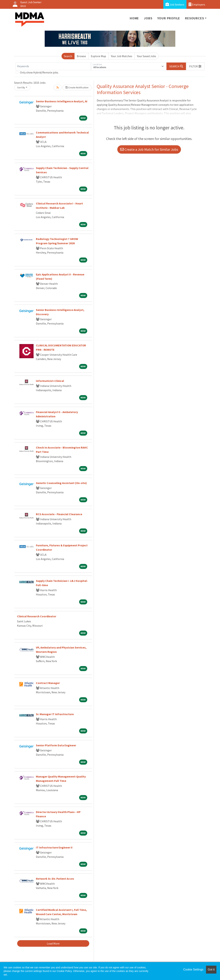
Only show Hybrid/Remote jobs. (39, 72)
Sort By (21, 87)
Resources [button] (194, 18)
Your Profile (169, 18)
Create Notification (77, 87)
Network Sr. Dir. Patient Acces (55, 879)
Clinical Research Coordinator (37, 616)
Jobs (148, 18)
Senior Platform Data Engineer (56, 745)
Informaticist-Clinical (50, 381)
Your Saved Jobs (147, 56)
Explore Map (98, 56)
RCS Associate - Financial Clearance (59, 514)
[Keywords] (53, 66)
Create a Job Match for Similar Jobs (149, 149)
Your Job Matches (122, 56)
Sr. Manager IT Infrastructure (55, 714)
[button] (195, 66)
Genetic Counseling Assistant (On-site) (61, 483)
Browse (81, 56)
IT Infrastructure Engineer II (54, 847)
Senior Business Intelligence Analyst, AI (62, 101)
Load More (53, 943)
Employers (197, 4)
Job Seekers (175, 4)
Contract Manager (48, 683)
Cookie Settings (193, 970)
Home (134, 18)
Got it (211, 970)
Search (68, 56)
